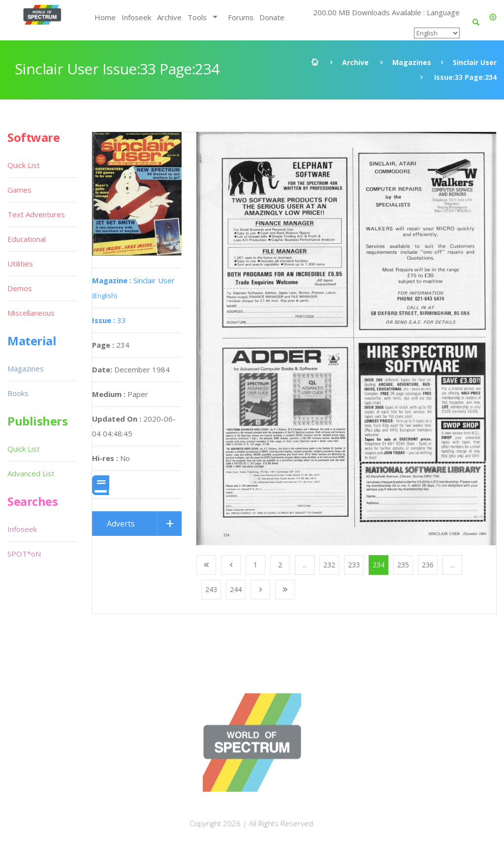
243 (211, 589)
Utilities (20, 264)
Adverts (121, 524)
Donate (272, 17)
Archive (169, 17)
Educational (27, 239)
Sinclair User (475, 62)
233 (354, 565)
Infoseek (136, 17)
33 (109, 320)
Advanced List (31, 473)
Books (18, 393)
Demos (20, 288)
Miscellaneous (31, 313)
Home (105, 17)
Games (19, 190)
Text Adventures (36, 214)
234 (378, 565)
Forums (241, 17)
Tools (197, 17)
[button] (493, 17)
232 (329, 565)
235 (403, 565)
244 (236, 589)
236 (428, 565)
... (305, 565)
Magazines (412, 62)
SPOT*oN (24, 554)
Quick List (24, 165)
